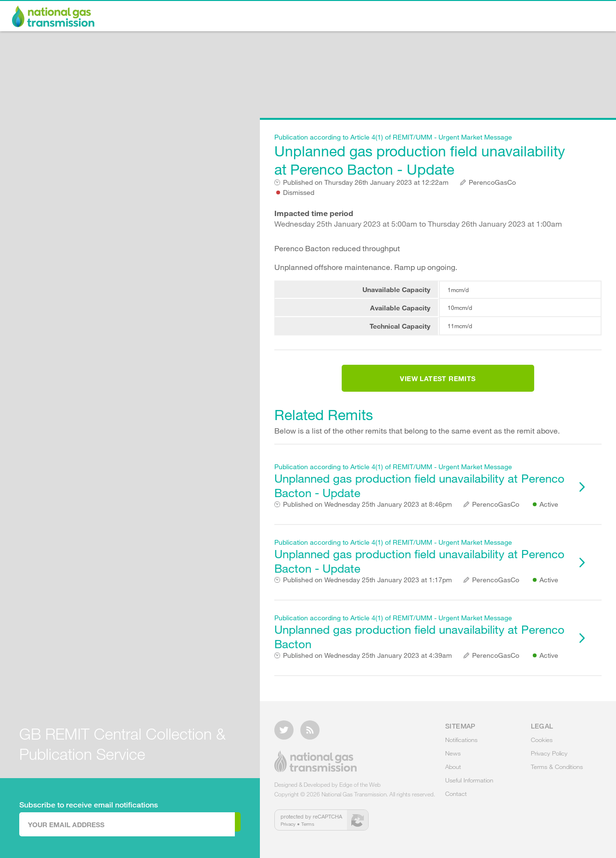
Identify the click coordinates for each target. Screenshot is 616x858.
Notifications (343, 17)
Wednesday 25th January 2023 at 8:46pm (367, 516)
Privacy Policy (549, 759)
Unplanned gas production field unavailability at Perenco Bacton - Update (421, 155)
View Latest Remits (438, 384)
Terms (308, 830)
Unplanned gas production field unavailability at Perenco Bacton (421, 644)
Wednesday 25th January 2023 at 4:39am (367, 667)
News (398, 17)
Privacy (288, 830)
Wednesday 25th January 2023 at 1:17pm (367, 591)
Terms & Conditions (557, 772)
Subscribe (201, 824)
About (441, 17)
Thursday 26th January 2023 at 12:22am (366, 182)
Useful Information (508, 17)
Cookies (542, 745)
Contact (578, 17)
